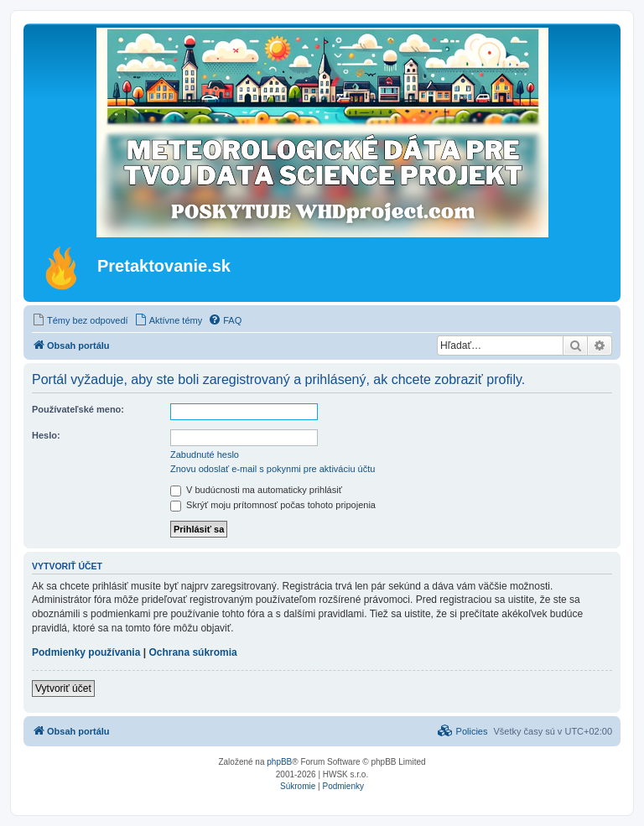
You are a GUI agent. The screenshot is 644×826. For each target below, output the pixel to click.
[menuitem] (80, 320)
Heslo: (46, 435)
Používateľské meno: (78, 409)
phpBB (279, 762)
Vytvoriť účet (63, 688)
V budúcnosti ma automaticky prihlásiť (256, 490)
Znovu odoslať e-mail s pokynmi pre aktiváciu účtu (273, 469)
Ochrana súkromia (192, 652)
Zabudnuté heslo (205, 455)
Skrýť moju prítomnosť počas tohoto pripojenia (273, 505)
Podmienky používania (86, 652)
